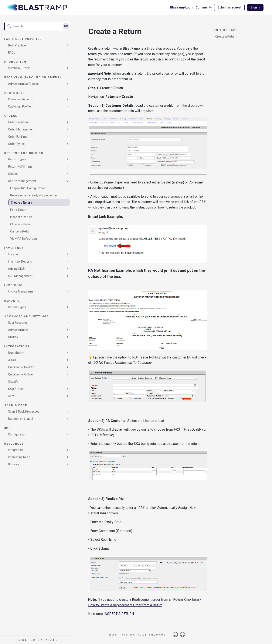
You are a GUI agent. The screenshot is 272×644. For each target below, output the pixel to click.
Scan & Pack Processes (24, 412)
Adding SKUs (17, 269)
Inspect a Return (21, 217)
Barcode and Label (21, 419)
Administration (18, 330)
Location (14, 254)
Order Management (21, 129)
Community (204, 7)
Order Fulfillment (19, 137)
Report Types (17, 307)
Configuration (17, 434)
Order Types (16, 144)
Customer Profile (19, 106)
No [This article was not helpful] (183, 635)
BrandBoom (16, 353)
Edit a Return (19, 210)
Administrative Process (24, 84)
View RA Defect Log (23, 239)
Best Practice (17, 45)
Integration (15, 450)
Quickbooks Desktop (22, 367)
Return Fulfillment (20, 167)
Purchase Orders (19, 68)
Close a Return (20, 224)
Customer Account (21, 99)
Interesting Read (19, 457)
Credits (13, 174)
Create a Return (21, 203)
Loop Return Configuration (28, 188)
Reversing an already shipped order (34, 195)
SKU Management (20, 276)
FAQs (12, 53)
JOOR (12, 360)
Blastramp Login (182, 7)
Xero (11, 396)
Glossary (14, 464)
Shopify (13, 382)
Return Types (17, 159)
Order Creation (18, 122)
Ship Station (16, 389)
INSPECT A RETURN (119, 614)
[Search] (37, 26)
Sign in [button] (255, 7)
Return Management (22, 181)
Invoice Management (22, 291)
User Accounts (18, 323)
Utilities (13, 337)
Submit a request (229, 7)
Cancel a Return (21, 231)
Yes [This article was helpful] (175, 635)
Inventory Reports (20, 262)
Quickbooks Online (20, 374)
